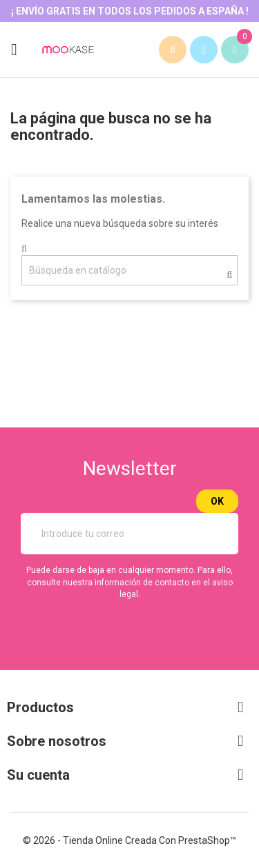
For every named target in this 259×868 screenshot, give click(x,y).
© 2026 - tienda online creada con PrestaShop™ (129, 840)
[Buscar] (129, 270)
